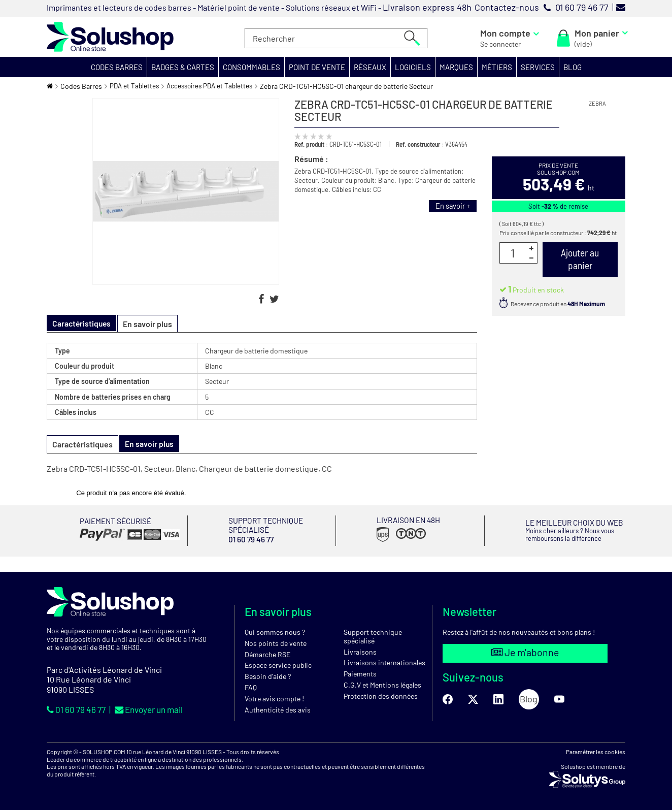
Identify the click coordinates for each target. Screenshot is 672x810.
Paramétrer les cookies (596, 752)
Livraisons (360, 651)
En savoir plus (149, 324)
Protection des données (381, 695)
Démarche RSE (267, 654)
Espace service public (278, 665)
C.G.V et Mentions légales (382, 684)
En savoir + (451, 206)
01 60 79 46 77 (79, 709)
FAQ (251, 687)
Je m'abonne (525, 653)
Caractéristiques (82, 444)
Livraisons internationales (384, 662)
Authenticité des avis (278, 709)
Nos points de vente (276, 643)
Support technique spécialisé (373, 636)
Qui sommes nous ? (275, 631)
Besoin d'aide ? (268, 676)
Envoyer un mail (156, 709)
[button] (117, 67)
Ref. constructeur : (420, 144)
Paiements (360, 673)
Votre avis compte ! (274, 698)
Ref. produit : (311, 144)
